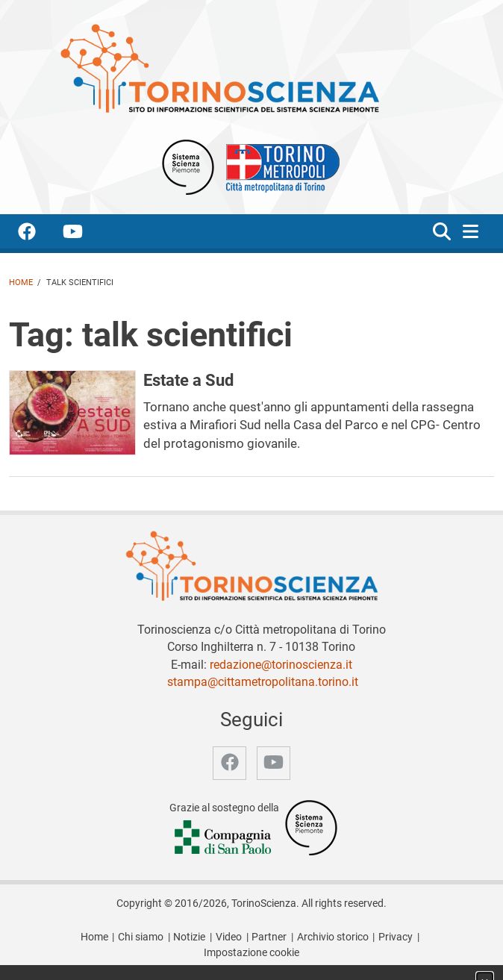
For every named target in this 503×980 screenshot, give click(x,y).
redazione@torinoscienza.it (281, 665)
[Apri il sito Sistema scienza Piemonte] (188, 166)
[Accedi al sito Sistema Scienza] (311, 827)
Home (21, 283)
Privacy (396, 937)
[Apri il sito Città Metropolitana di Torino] (279, 166)
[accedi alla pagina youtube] (85, 234)
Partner (269, 937)
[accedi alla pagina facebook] (39, 234)
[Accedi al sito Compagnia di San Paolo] (224, 839)
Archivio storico (333, 937)
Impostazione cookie (251, 953)
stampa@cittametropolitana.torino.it (263, 682)
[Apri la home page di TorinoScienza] (219, 68)
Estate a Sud (188, 380)
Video (229, 937)
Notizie (189, 937)
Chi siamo (141, 937)
